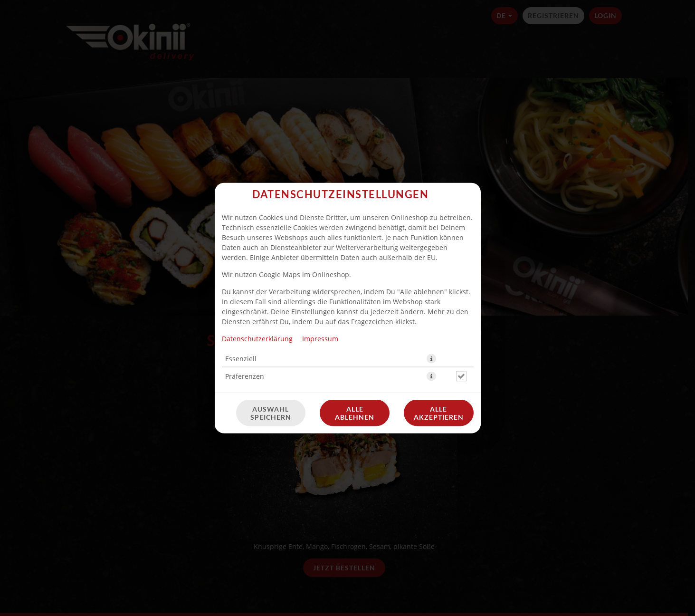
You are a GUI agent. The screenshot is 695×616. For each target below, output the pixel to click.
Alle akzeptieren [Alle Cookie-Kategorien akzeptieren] (439, 294)
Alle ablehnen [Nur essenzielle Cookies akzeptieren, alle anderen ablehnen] (355, 294)
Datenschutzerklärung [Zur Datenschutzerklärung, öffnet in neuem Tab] (257, 219)
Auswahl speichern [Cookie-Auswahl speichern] (271, 294)
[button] (431, 240)
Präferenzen (245, 257)
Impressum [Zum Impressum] (320, 219)
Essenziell (241, 239)
